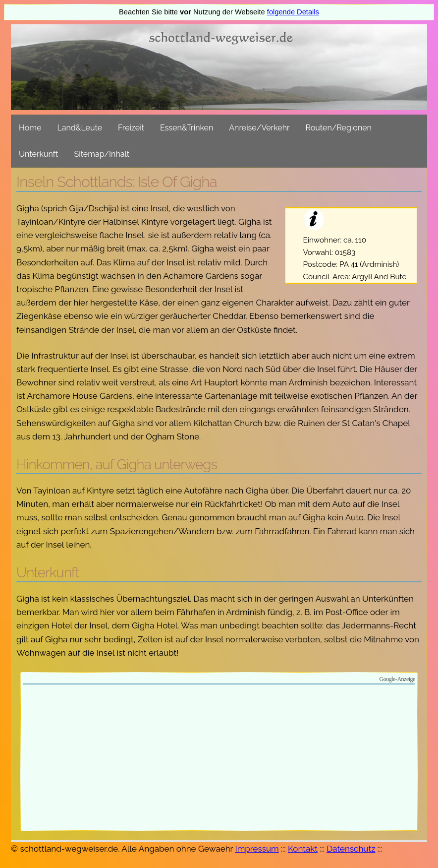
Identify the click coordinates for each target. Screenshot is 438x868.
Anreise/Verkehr (259, 128)
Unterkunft (38, 154)
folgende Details (293, 12)
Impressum (257, 849)
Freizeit (131, 128)
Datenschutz (351, 849)
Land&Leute (80, 128)
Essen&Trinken (187, 128)
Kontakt (303, 849)
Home (30, 128)
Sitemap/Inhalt (102, 154)
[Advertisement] (219, 759)
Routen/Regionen (339, 128)
